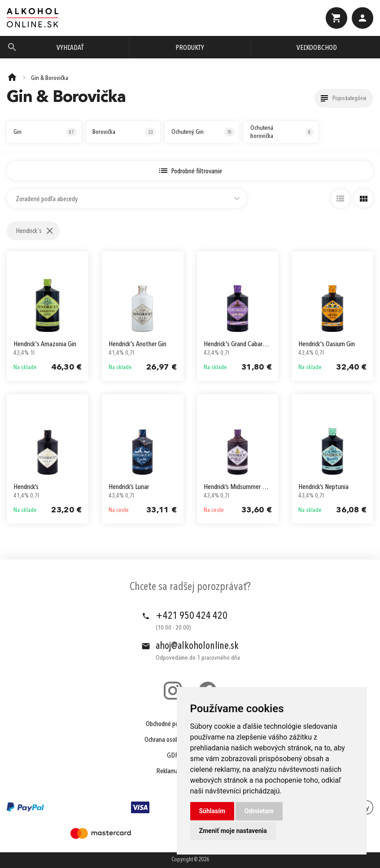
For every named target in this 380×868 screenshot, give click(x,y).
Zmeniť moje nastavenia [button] (233, 831)
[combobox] (127, 198)
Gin (45, 132)
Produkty (190, 48)
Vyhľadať (70, 48)
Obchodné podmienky (173, 724)
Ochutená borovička (282, 132)
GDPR (175, 756)
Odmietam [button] (259, 811)
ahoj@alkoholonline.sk (197, 646)
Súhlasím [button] (212, 811)
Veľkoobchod (317, 48)
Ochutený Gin (203, 132)
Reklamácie (171, 771)
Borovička (124, 132)
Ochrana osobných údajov (176, 740)
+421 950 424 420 (192, 616)
